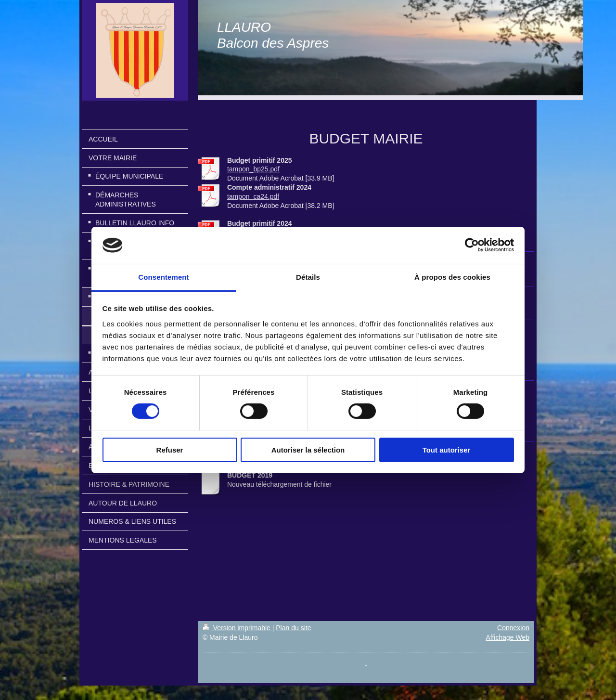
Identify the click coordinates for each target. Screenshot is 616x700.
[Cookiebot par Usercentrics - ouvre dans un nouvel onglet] (472, 245)
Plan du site (293, 628)
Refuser (170, 450)
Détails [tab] (308, 277)
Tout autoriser (447, 450)
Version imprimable (237, 628)
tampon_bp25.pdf (253, 169)
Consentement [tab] (163, 277)
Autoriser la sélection (308, 450)
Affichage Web (507, 637)
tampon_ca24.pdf (253, 196)
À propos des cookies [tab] (452, 277)
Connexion (513, 628)
